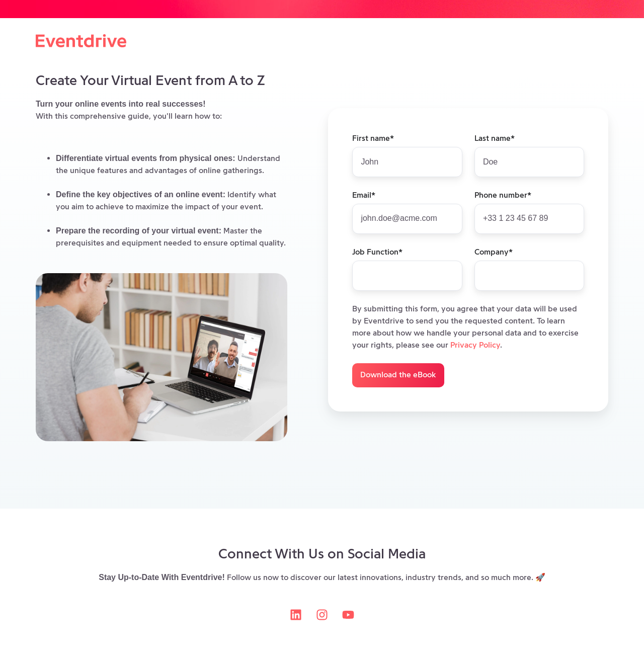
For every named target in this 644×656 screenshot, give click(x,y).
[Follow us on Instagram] (322, 615)
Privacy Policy (475, 345)
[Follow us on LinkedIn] (296, 615)
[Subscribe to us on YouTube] (348, 615)
